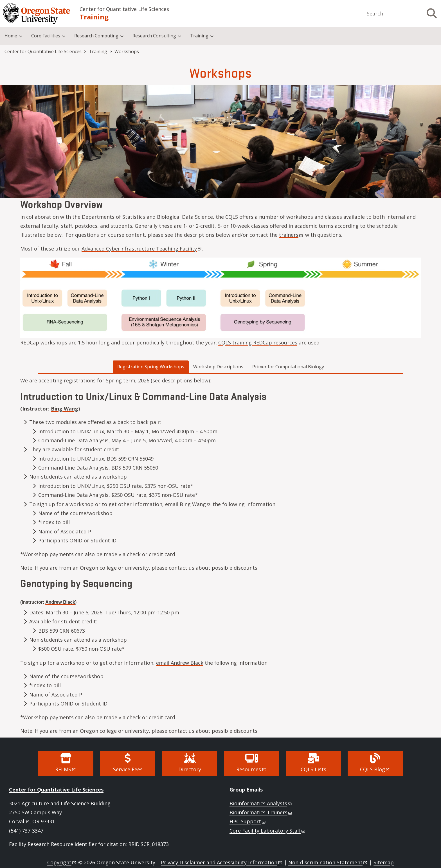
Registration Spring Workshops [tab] (151, 367)
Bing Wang (65, 409)
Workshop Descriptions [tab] (218, 367)
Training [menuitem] (199, 36)
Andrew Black (60, 602)
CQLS (375, 769)
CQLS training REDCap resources (258, 342)
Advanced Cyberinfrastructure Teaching (142, 249)
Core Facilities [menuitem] (46, 36)
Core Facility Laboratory (268, 831)
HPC (248, 821)
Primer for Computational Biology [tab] (288, 367)
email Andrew (180, 663)
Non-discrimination (328, 862)
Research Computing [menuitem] (96, 36)
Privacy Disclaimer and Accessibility (222, 862)
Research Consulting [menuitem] (154, 36)
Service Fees (128, 769)
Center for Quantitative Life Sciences (124, 9)
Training (94, 17)
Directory (190, 769)
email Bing (188, 504)
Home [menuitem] (11, 36)
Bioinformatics (261, 803)
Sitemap (384, 862)
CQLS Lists (313, 769)
